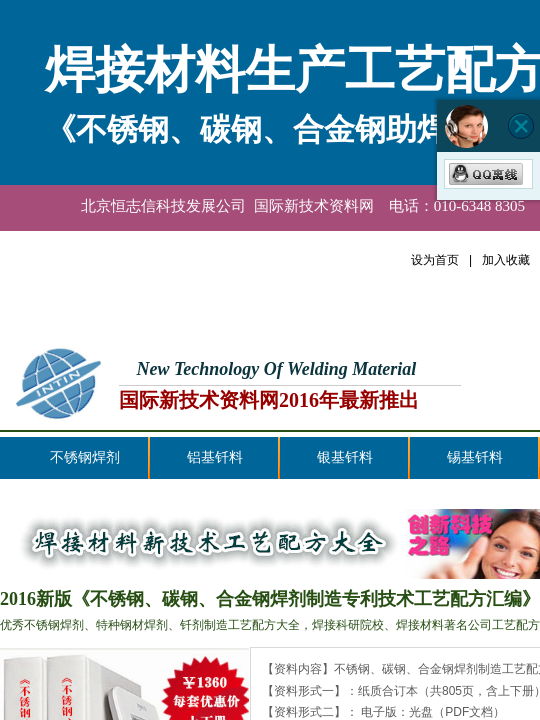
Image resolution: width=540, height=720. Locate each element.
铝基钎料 (215, 457)
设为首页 (435, 260)
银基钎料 (345, 457)
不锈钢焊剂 (85, 457)
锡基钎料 (475, 457)
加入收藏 (506, 260)
